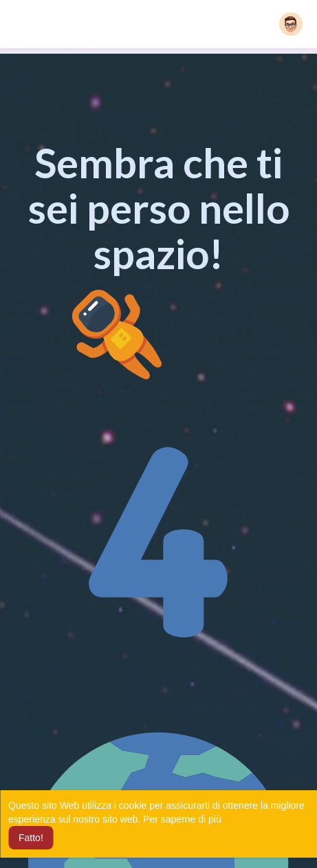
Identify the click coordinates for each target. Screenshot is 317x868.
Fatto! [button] (31, 838)
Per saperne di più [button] (182, 819)
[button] (291, 24)
